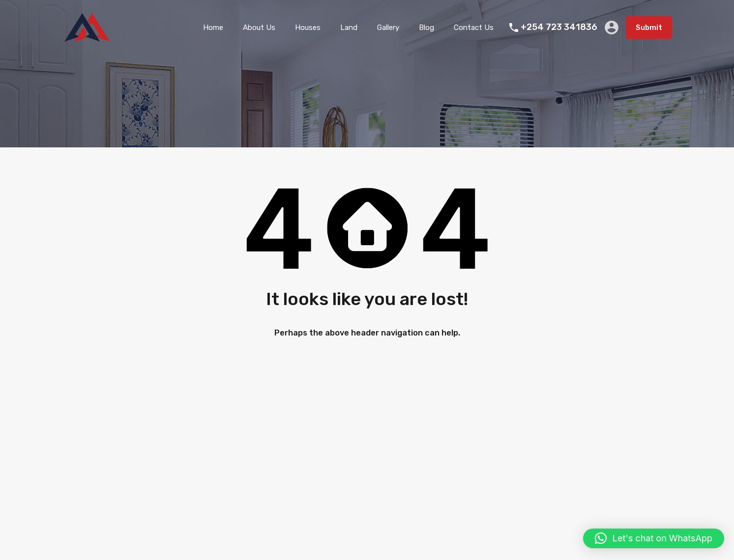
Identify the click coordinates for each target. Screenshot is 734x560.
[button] (654, 538)
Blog (426, 28)
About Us (259, 28)
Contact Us (474, 28)
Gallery (388, 28)
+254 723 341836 (559, 27)
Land (349, 28)
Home (213, 28)
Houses (308, 28)
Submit (649, 28)
